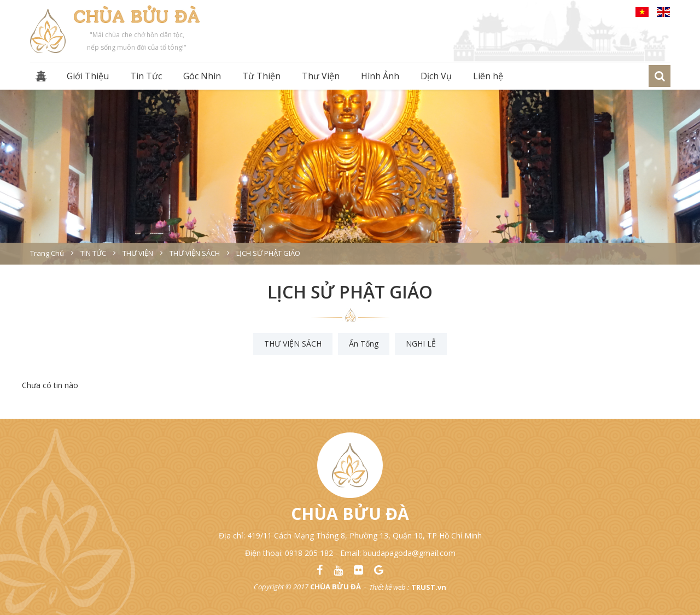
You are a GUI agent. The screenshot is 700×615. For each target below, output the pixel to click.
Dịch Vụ (436, 76)
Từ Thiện (261, 76)
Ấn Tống (364, 344)
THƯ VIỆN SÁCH (293, 344)
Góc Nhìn (202, 76)
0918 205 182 (309, 553)
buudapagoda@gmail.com (409, 553)
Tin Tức (146, 76)
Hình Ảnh (380, 76)
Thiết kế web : (389, 587)
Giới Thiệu (88, 76)
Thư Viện (321, 76)
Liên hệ (488, 76)
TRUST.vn (429, 587)
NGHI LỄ (421, 344)
